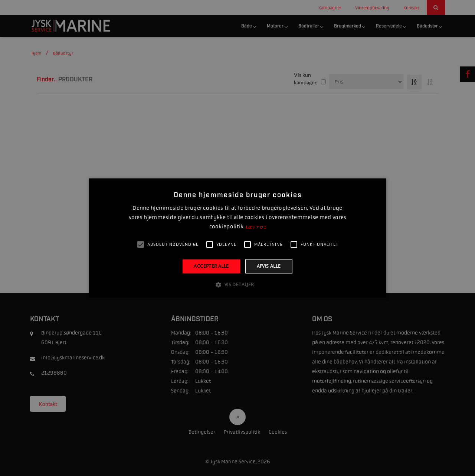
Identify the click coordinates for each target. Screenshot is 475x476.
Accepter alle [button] (211, 266)
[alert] (237, 238)
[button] (237, 285)
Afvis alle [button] (269, 266)
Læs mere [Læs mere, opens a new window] (256, 227)
